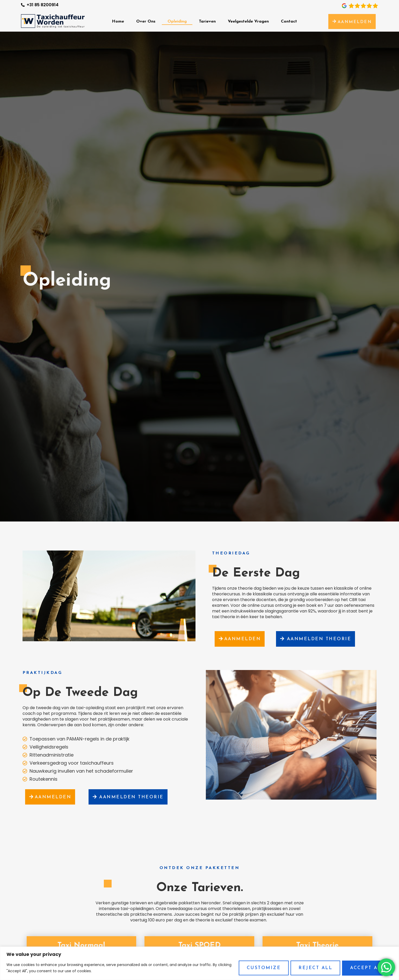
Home (118, 22)
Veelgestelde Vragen (248, 22)
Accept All (367, 968)
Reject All (314, 968)
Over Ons (146, 22)
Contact (289, 22)
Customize (261, 968)
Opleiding (177, 22)
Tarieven (207, 22)
